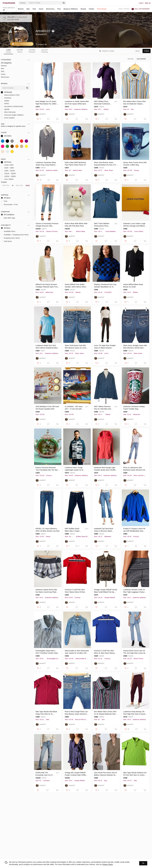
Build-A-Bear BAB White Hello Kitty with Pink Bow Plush (76, 225)
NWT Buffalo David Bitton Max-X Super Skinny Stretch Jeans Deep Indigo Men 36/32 (74, 530)
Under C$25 (7, 165)
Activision (6, 98)
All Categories (6, 63)
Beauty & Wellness (71, 9)
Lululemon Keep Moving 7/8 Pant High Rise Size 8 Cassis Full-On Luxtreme (134, 713)
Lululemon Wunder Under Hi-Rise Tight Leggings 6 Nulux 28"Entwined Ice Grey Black (134, 591)
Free (4, 201)
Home (41, 9)
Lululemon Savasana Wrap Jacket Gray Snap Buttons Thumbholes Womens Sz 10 (46, 164)
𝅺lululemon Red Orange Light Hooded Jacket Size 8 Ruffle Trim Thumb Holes (105, 469)
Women (21, 9)
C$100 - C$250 (8, 174)
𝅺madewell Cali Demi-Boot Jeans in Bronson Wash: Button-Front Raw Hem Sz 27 (105, 530)
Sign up (148, 3)
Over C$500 (7, 179)
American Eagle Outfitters (12, 115)
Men (28, 9)
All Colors (6, 136)
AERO (5, 104)
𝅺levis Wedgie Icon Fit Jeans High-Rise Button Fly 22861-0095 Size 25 (46, 103)
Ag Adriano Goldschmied (12, 106)
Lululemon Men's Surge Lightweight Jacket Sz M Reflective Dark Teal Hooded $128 (75, 469)
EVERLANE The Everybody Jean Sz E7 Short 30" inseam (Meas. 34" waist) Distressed (45, 774)
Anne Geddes (8, 118)
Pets (59, 9)
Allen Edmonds (8, 112)
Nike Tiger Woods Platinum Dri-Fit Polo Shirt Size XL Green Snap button (135, 774)
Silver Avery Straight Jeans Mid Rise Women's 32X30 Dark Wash (135, 347)
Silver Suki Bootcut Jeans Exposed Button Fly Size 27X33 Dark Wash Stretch (106, 164)
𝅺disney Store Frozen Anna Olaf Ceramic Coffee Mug (135, 164)
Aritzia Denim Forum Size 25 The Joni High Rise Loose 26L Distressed (135, 652)
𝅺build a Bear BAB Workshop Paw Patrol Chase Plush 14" (75, 164)
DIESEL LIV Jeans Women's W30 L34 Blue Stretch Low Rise (47, 530)
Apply (28, 185)
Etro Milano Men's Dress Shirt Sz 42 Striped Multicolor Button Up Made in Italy (106, 713)
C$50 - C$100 (8, 171)
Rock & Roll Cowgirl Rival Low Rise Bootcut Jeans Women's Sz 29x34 (76, 713)
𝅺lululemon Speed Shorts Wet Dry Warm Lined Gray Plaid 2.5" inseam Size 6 (46, 591)
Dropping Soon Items (10, 238)
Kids (34, 9)
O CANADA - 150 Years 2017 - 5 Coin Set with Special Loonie (74, 408)
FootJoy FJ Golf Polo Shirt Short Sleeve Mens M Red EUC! (75, 591)
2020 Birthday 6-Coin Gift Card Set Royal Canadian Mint (47, 408)
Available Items (8, 231)
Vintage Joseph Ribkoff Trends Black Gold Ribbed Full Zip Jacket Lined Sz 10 (106, 591)
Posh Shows (102, 9)
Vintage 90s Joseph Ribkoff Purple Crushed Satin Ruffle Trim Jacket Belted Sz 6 (75, 774)
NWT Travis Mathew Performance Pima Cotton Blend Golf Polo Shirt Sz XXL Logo (103, 225)
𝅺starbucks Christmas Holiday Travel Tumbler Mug (134, 408)
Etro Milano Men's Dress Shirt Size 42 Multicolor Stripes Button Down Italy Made (134, 103)
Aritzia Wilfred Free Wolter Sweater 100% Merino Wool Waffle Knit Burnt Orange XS (75, 286)
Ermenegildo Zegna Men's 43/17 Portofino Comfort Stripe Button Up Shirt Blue (47, 652)
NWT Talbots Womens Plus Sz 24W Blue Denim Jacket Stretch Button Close (104, 408)
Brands (83, 9)
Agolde (5, 109)
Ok (143, 863)
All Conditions (8, 215)
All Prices (6, 162)
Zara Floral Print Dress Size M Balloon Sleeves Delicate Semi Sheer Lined (106, 774)
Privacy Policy (107, 864)
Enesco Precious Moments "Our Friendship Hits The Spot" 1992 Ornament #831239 (47, 469)
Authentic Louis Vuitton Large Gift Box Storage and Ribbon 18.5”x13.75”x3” (134, 225)
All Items (6, 198)
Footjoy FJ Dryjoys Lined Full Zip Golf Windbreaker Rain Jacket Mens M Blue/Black (134, 530)
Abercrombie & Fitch (10, 95)
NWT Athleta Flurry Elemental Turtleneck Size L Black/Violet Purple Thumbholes (102, 103)
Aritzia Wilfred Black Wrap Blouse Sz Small (133, 286)
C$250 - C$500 (8, 176)
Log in (141, 3)
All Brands (6, 92)
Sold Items (6, 241)
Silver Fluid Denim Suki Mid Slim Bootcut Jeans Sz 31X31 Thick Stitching (76, 347)
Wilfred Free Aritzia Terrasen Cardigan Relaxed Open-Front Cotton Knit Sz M (47, 286)
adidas (5, 101)
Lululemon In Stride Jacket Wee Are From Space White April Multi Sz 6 (77, 103)
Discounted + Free (9, 205)
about (137, 51)
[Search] (45, 3)
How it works (124, 9)
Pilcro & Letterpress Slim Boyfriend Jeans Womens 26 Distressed (134, 469)
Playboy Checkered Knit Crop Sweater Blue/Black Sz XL (105, 286)
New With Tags (8, 218)
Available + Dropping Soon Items (15, 235)
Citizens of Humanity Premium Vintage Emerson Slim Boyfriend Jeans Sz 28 (47, 225)
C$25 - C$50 (7, 168)
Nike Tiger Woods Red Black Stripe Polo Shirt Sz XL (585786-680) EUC (46, 713)
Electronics (50, 9)
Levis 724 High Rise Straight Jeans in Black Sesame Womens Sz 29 (105, 347)
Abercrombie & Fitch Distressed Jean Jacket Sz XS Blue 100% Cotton (77, 652)
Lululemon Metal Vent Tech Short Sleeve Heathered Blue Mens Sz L (46, 347)
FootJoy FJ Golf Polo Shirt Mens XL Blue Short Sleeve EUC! (104, 652)
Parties (91, 9)
